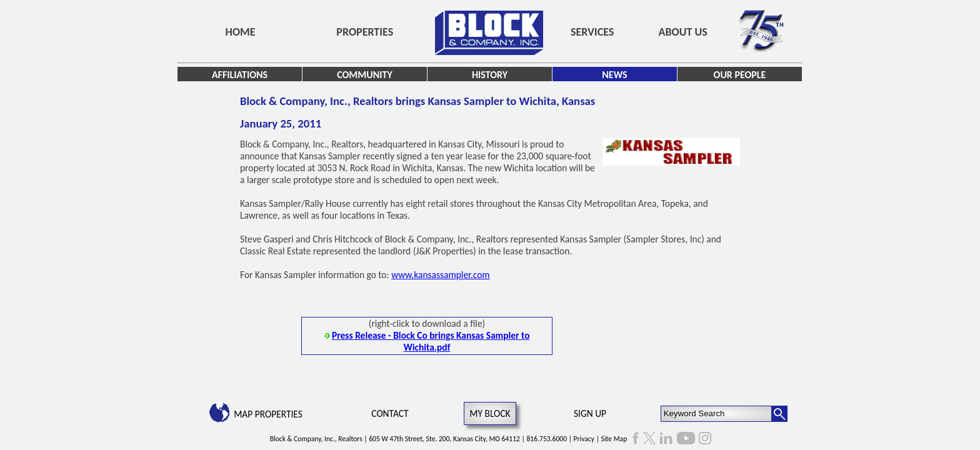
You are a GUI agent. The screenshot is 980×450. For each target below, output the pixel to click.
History (490, 75)
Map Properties (268, 414)
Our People (740, 75)
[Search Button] (779, 414)
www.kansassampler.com (441, 275)
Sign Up (590, 413)
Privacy (584, 439)
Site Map (614, 439)
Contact (390, 413)
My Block (490, 413)
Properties (365, 32)
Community (365, 75)
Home (241, 32)
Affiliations (240, 75)
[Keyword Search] (717, 414)
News (614, 75)
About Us (683, 32)
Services (592, 32)
